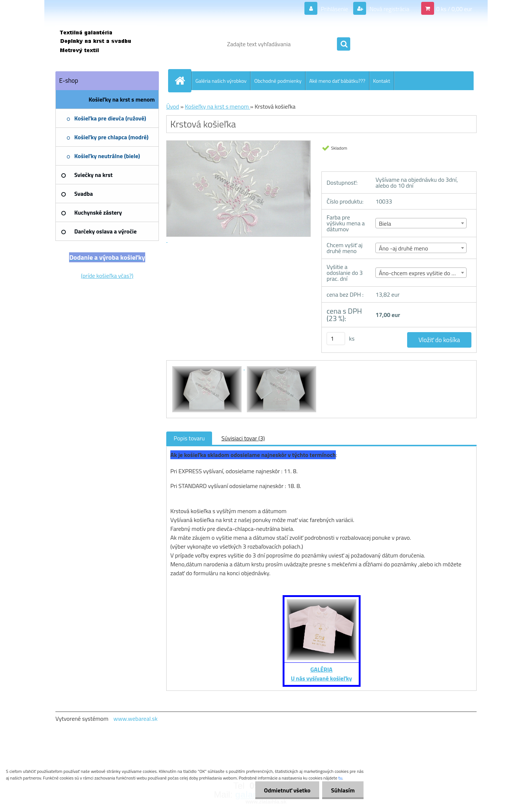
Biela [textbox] (385, 224)
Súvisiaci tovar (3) (243, 438)
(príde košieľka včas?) (107, 276)
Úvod (173, 106)
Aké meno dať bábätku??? (337, 81)
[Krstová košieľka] (208, 367)
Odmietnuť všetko (286, 790)
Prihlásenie (335, 9)
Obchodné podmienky (278, 81)
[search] (344, 44)
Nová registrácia (389, 9)
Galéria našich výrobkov (221, 81)
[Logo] (106, 44)
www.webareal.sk (136, 719)
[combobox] (421, 223)
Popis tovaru (189, 438)
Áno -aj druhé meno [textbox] (403, 248)
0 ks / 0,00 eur (454, 9)
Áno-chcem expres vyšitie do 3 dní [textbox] (421, 273)
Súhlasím (342, 790)
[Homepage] (183, 81)
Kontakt (382, 81)
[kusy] (336, 339)
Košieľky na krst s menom (217, 106)
